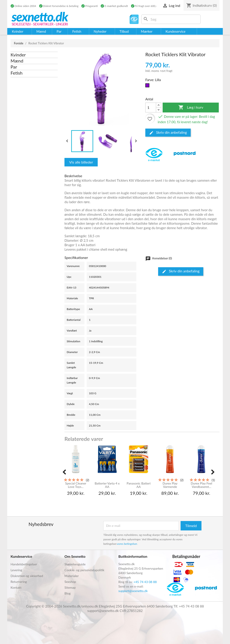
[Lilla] (148, 86)
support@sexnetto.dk (133, 591)
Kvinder (18, 55)
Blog (67, 593)
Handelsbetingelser (24, 564)
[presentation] (64, 472)
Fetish (17, 73)
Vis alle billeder (81, 162)
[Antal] (151, 108)
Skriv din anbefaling (168, 133)
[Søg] (171, 19)
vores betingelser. (127, 544)
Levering (16, 570)
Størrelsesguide (75, 564)
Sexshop (70, 582)
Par (14, 67)
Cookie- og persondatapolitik (84, 570)
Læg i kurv (191, 108)
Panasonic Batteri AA (139, 485)
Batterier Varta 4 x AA (107, 485)
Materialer (72, 576)
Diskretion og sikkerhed (27, 576)
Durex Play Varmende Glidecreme (170, 485)
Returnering (19, 582)
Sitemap (70, 587)
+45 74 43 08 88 (145, 582)
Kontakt (16, 587)
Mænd (17, 61)
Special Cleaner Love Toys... (76, 485)
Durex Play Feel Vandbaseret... (201, 485)
